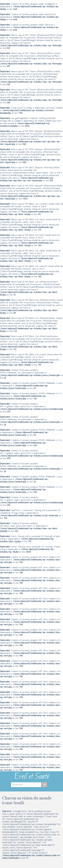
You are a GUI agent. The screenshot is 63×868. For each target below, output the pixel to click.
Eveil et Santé (32, 777)
